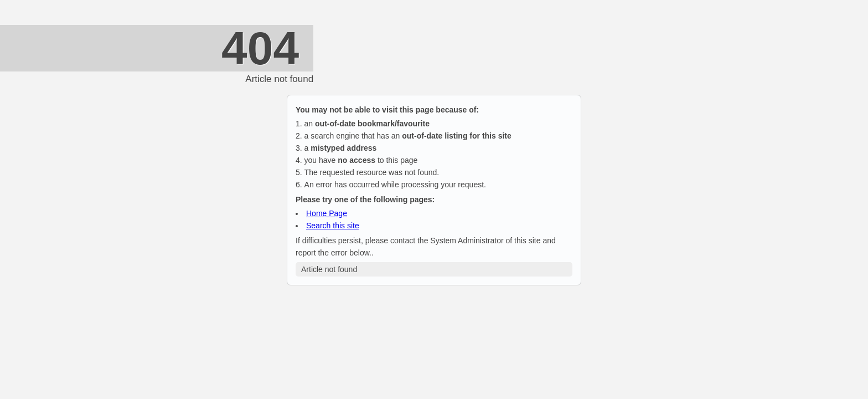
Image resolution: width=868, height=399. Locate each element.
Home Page (327, 213)
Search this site (333, 226)
